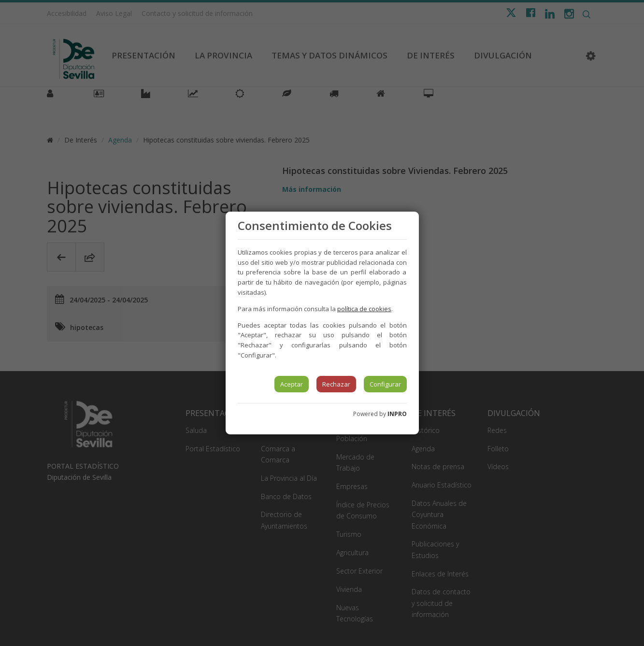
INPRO (397, 414)
